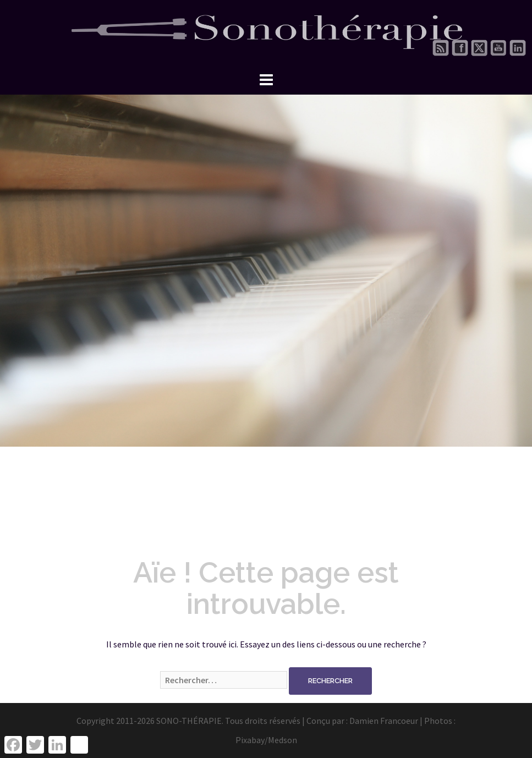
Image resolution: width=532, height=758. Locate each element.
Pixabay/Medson (266, 740)
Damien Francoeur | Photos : (402, 721)
